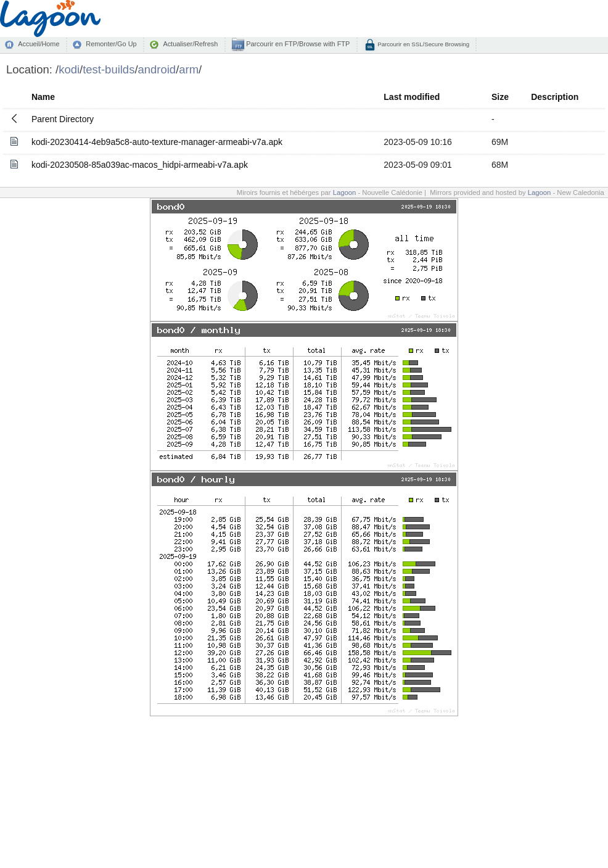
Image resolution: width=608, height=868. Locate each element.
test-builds (109, 69)
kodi (69, 69)
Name (43, 97)
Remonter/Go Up (111, 44)
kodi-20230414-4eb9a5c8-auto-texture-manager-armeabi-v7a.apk (157, 142)
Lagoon (345, 192)
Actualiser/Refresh (190, 44)
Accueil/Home (39, 44)
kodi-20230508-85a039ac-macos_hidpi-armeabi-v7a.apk (140, 165)
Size (500, 97)
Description (555, 97)
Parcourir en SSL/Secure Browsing (423, 44)
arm (189, 69)
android (157, 69)
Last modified (412, 97)
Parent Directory (63, 119)
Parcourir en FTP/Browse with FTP (297, 44)
